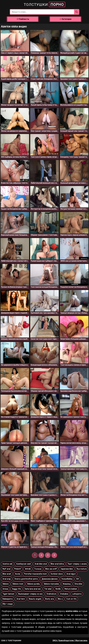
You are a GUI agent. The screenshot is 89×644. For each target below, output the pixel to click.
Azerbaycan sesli (23, 564)
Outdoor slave (57, 574)
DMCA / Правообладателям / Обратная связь (70, 641)
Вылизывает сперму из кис (30, 594)
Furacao (38, 569)
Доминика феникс (50, 579)
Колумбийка (67, 579)
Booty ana (50, 599)
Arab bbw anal (41, 564)
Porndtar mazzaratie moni (35, 574)
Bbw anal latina (57, 564)
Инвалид (67, 584)
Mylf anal (6, 569)
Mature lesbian (71, 589)
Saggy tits (16, 589)
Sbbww (6, 584)
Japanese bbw (67, 569)
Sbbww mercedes (51, 584)
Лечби (58, 589)
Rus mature (82, 569)
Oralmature (51, 594)
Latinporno (77, 594)
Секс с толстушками (11, 641)
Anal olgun (71, 574)
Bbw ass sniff (51, 569)
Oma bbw (78, 584)
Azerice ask (7, 564)
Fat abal (48, 589)
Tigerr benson (8, 594)
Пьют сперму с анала (77, 564)
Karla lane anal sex (33, 589)
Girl (78, 579)
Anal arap (7, 579)
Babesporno (8, 599)
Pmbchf (18, 569)
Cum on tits (71, 599)
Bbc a (60, 599)
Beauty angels (35, 599)
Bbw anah (7, 574)
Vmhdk (28, 569)
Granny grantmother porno (26, 579)
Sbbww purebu (34, 584)
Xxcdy (18, 574)
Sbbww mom (18, 584)
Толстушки (44, 4)
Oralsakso (64, 594)
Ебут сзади (8, 604)
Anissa (5, 589)
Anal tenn (21, 599)
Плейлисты (23, 19)
